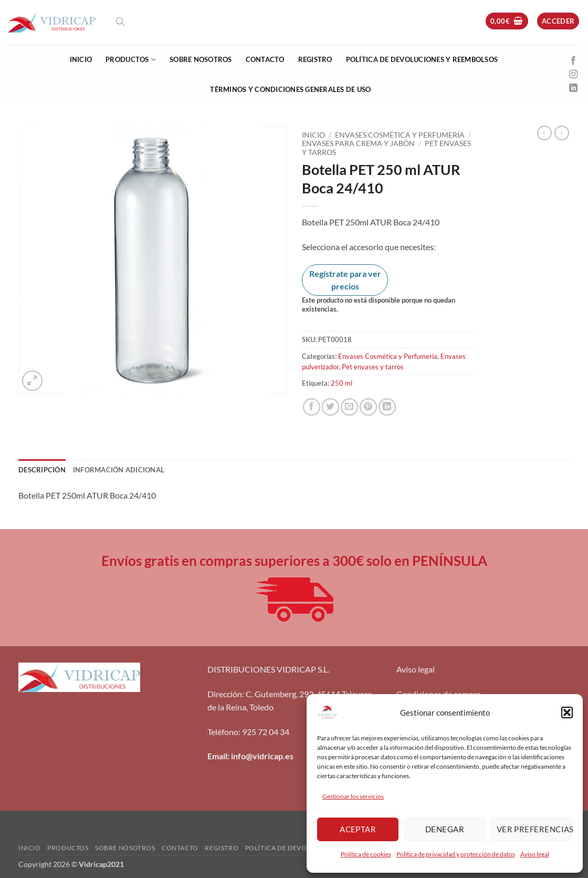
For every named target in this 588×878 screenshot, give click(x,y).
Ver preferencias (534, 829)
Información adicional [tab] (119, 470)
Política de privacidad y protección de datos (456, 854)
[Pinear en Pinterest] (368, 407)
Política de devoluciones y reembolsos (422, 59)
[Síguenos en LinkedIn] (573, 88)
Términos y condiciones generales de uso (290, 89)
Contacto (265, 59)
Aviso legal (535, 854)
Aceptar (358, 829)
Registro (315, 59)
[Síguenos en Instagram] (573, 75)
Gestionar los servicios (353, 796)
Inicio (81, 59)
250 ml (342, 383)
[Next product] (544, 133)
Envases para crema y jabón (358, 143)
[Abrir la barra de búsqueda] (120, 21)
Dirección (225, 694)
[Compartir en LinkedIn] (387, 407)
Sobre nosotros (201, 59)
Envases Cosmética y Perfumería (400, 135)
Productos (131, 60)
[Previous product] (562, 133)
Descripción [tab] (42, 470)
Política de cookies (366, 854)
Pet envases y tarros (373, 367)
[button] (567, 712)
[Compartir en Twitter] (330, 407)
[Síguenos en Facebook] (573, 61)
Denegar (445, 829)
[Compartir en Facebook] (312, 407)
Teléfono (223, 732)
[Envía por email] (349, 407)
